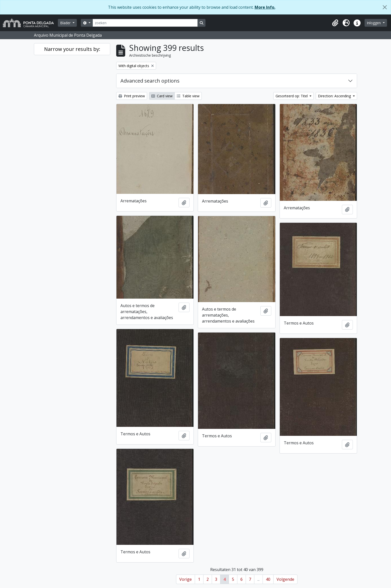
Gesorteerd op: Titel (292, 96)
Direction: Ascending (335, 96)
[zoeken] (145, 23)
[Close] (385, 7)
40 (268, 579)
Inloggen (374, 23)
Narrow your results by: (72, 49)
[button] (335, 23)
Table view (188, 96)
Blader (66, 23)
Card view (162, 96)
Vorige (186, 579)
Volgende (285, 579)
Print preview (132, 96)
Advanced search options (150, 81)
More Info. (265, 7)
